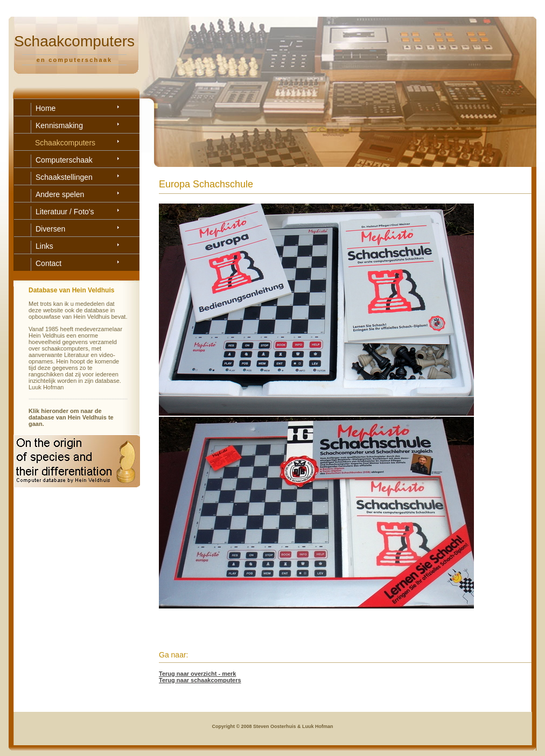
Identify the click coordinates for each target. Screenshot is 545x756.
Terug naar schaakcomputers (200, 680)
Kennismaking (59, 125)
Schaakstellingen (64, 177)
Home (46, 108)
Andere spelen (60, 194)
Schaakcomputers (65, 143)
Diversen (50, 229)
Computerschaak (64, 160)
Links (44, 246)
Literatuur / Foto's (65, 212)
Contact (48, 263)
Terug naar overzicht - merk (197, 674)
